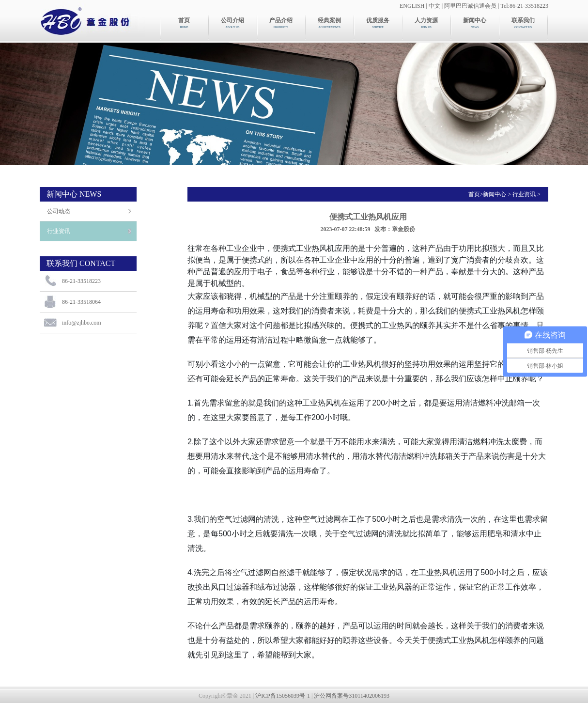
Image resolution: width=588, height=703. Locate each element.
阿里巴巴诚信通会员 (470, 6)
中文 (434, 6)
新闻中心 (495, 194)
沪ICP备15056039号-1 (283, 696)
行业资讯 (59, 231)
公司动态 (59, 211)
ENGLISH (412, 6)
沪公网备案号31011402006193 (352, 696)
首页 (474, 194)
